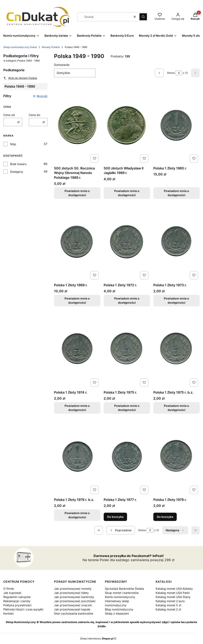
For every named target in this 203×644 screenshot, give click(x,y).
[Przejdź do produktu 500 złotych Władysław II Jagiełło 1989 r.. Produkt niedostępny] (127, 125)
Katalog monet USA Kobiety (174, 589)
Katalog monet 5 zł (168, 605)
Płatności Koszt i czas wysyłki (23, 609)
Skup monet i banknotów (122, 593)
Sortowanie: (62, 65)
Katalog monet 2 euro (170, 601)
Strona (171, 73)
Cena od (9, 115)
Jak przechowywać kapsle (72, 609)
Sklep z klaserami (117, 613)
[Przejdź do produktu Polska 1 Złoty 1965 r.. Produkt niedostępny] (177, 125)
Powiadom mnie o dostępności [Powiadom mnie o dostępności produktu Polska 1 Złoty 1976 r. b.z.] (77, 515)
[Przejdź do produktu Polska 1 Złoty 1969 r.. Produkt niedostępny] (77, 242)
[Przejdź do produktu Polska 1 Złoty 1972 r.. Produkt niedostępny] (127, 242)
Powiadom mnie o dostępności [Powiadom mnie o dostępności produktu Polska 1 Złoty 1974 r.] (77, 408)
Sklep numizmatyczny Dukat (20, 47)
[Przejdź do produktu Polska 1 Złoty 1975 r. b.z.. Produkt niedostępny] (177, 349)
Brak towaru (18, 164)
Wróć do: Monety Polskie (20, 78)
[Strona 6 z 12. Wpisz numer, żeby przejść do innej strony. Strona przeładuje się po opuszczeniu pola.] (179, 73)
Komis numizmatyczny (120, 597)
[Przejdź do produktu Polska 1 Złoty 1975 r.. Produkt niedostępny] (127, 349)
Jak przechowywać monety (73, 589)
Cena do (34, 115)
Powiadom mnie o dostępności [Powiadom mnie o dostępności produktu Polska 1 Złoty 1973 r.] (177, 300)
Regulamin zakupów (17, 597)
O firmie (9, 589)
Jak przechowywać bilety (71, 593)
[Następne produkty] (175, 530)
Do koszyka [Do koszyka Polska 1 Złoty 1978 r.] (165, 517)
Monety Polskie (51, 47)
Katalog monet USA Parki (173, 593)
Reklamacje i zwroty (17, 601)
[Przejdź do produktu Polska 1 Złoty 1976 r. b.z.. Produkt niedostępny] (77, 456)
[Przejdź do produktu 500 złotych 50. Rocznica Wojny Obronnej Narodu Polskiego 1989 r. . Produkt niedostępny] (77, 125)
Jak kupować (12, 593)
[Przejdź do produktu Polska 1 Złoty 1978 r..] (177, 456)
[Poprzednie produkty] (121, 530)
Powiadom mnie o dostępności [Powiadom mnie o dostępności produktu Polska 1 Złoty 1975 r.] (127, 408)
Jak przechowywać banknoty (74, 597)
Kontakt (8, 613)
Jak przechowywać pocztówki (75, 601)
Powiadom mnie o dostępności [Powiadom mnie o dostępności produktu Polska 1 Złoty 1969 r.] (77, 300)
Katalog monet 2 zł (168, 609)
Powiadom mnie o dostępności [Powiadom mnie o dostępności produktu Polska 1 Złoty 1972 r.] (127, 300)
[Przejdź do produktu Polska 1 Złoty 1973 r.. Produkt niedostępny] (177, 242)
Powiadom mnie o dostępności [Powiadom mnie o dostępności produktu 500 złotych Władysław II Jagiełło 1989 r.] (127, 193)
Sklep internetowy (97, 639)
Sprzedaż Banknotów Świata (124, 589)
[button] (143, 17)
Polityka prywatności (17, 605)
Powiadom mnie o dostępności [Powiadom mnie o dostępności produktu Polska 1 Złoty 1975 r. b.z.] (177, 408)
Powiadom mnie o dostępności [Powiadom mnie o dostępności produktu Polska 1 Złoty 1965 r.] (177, 193)
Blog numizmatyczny (119, 609)
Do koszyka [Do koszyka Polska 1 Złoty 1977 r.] (115, 517)
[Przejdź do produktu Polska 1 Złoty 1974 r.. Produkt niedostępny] (77, 349)
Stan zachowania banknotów (74, 613)
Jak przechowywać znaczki (73, 605)
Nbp (13, 144)
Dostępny (17, 172)
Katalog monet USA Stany (173, 597)
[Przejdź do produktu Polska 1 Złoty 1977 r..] (127, 456)
